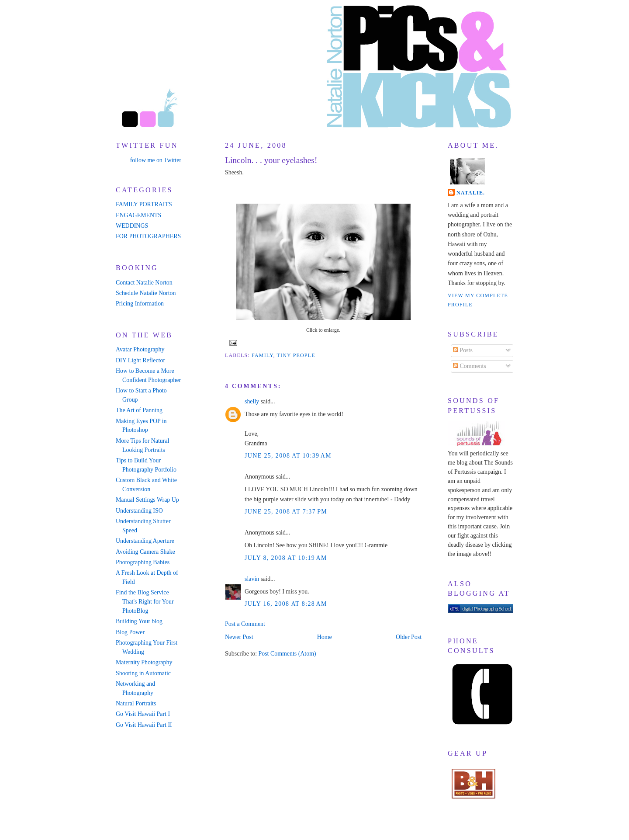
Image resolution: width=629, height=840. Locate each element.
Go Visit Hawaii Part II (144, 725)
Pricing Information (140, 304)
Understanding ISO (139, 511)
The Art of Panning (139, 410)
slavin (252, 579)
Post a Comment (245, 624)
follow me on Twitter (156, 160)
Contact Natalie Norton (144, 283)
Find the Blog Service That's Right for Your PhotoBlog (145, 602)
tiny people (296, 355)
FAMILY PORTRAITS (144, 204)
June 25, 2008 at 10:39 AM (288, 456)
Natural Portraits (136, 703)
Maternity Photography (144, 662)
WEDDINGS (132, 226)
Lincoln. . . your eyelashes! (271, 160)
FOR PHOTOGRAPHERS (148, 236)
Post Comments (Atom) (287, 654)
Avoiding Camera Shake (145, 552)
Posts (463, 350)
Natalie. (471, 193)
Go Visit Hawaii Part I (143, 714)
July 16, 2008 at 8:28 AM (286, 604)
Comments (470, 366)
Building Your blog (139, 621)
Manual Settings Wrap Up (147, 500)
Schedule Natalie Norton (146, 293)
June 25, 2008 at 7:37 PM (286, 512)
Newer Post (239, 637)
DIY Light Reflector (140, 360)
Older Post (409, 637)
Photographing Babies (143, 562)
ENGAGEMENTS (138, 215)
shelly (252, 401)
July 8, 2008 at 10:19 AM (286, 558)
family (262, 355)
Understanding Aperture (145, 541)
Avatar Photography (140, 349)
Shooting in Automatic (143, 673)
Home (325, 637)
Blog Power (130, 632)
